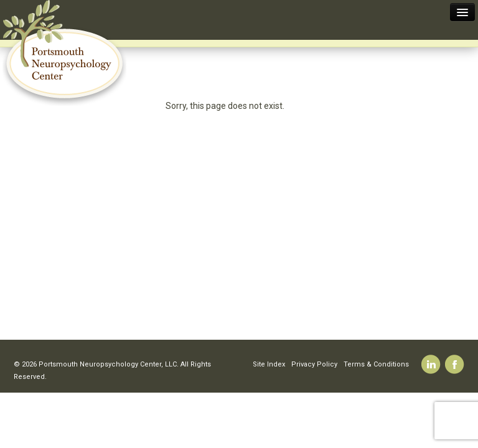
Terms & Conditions (376, 364)
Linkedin (431, 364)
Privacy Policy (314, 364)
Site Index (269, 364)
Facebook (455, 364)
